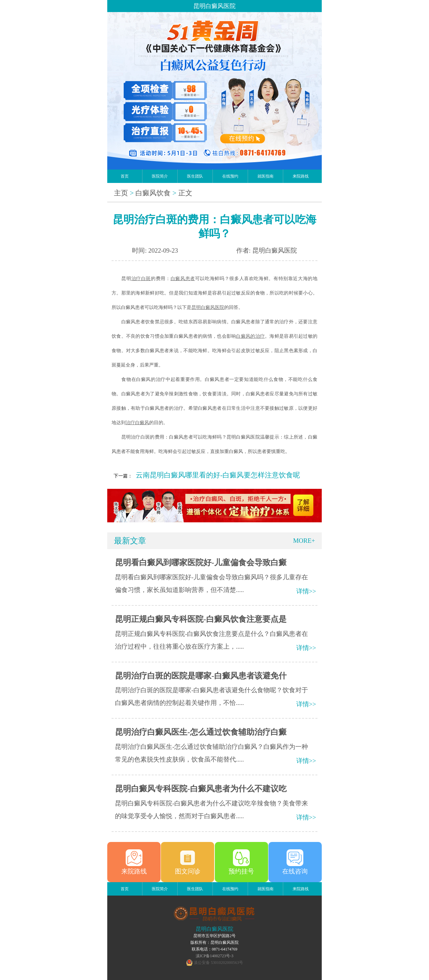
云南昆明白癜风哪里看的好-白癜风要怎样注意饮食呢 (218, 475)
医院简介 (160, 176)
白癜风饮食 (153, 193)
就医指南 (265, 176)
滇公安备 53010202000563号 (218, 963)
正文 (185, 193)
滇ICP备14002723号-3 (215, 956)
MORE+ (304, 541)
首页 (125, 176)
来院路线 (301, 176)
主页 (121, 193)
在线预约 (230, 176)
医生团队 (195, 176)
